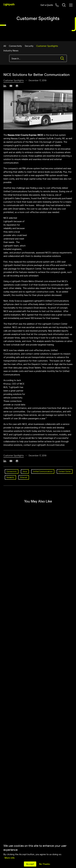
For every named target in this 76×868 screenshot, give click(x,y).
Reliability (10, 477)
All (5, 46)
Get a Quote (47, 5)
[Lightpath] (9, 5)
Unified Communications (43, 471)
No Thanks (45, 864)
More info (10, 858)
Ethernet (24, 477)
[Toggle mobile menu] (71, 5)
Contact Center (65, 471)
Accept (30, 864)
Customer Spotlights (47, 46)
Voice (25, 471)
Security (29, 46)
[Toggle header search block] (64, 5)
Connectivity (15, 46)
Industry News (11, 50)
